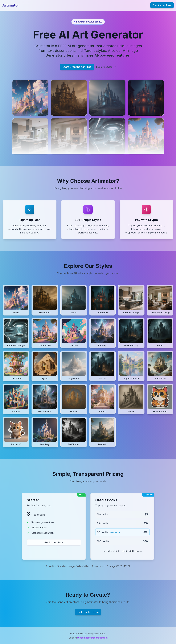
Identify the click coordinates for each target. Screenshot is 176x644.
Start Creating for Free (77, 67)
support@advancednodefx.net (92, 638)
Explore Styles (106, 67)
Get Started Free (162, 5)
